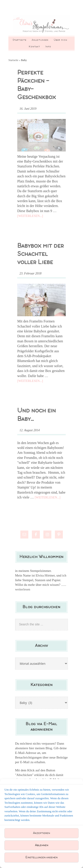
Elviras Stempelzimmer (41, 25)
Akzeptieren (41, 833)
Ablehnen (42, 845)
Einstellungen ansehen (41, 857)
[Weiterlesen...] (30, 216)
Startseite (13, 60)
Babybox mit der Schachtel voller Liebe (41, 254)
